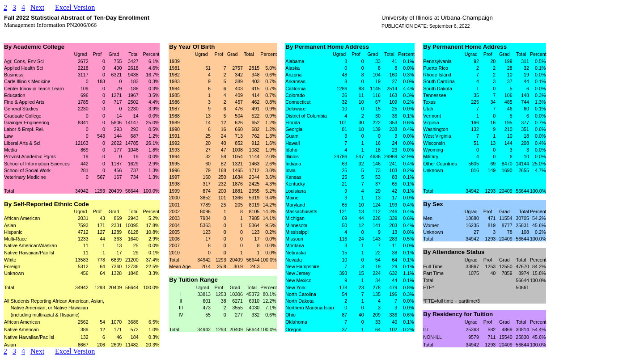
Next (37, 7)
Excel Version (75, 7)
